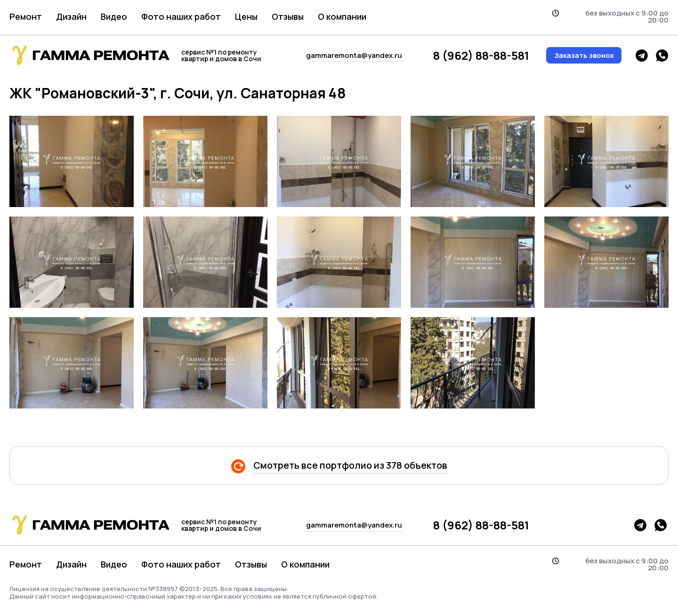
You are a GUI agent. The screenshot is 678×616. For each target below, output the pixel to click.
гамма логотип (89, 55)
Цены (246, 16)
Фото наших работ (181, 16)
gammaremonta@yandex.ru (354, 55)
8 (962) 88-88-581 (481, 56)
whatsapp (662, 56)
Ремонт (26, 16)
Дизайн (71, 16)
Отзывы (288, 16)
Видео (114, 16)
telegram (642, 56)
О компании (342, 16)
